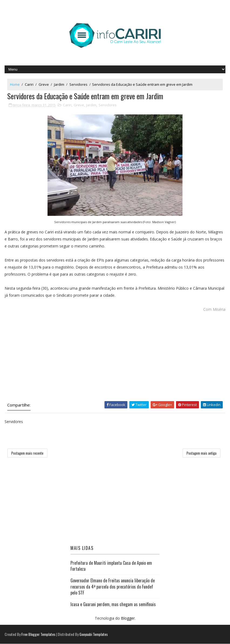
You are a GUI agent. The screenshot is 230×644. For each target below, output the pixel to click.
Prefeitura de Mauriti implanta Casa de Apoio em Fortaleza (111, 566)
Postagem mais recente (27, 453)
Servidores (78, 84)
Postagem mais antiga (202, 453)
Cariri (29, 84)
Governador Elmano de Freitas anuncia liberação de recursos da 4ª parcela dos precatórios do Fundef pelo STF (113, 587)
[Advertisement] (115, 358)
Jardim (59, 84)
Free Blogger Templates (38, 634)
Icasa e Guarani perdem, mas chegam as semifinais (113, 605)
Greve (44, 84)
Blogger (128, 618)
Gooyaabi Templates (94, 634)
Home (15, 84)
